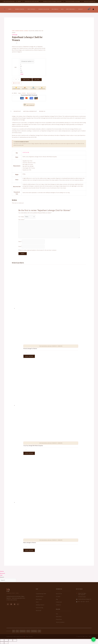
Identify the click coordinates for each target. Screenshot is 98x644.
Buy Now (37, 80)
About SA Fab (59, 594)
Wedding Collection (44, 9)
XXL (28, 152)
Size (16, 67)
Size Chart (17, 83)
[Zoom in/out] (2, 640)
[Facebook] (11, 604)
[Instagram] (8, 604)
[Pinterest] (15, 604)
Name (20, 242)
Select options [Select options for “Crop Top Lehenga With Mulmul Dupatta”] (29, 453)
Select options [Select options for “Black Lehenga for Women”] (29, 550)
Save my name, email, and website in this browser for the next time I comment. (38, 250)
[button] (5, 9)
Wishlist (81, 9)
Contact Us (58, 605)
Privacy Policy (59, 619)
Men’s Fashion (32, 9)
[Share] (11, 640)
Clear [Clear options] (22, 74)
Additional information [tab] (30, 111)
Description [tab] (17, 111)
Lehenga (26, 31)
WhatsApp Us (92, 1)
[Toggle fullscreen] (6, 640)
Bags (62, 9)
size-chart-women (32, 93)
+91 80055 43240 (82, 597)
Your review (22, 220)
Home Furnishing (71, 9)
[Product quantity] (16, 79)
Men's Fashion (39, 599)
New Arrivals (55, 9)
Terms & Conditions (60, 622)
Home (13, 31)
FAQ (57, 614)
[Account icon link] (93, 9)
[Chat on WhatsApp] (93, 639)
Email (20, 246)
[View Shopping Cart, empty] (89, 9)
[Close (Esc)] (15, 640)
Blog (57, 599)
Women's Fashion (19, 31)
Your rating (21, 217)
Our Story (58, 596)
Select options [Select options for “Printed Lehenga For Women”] (29, 356)
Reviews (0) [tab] (42, 111)
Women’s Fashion (20, 9)
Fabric (10, 9)
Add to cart (26, 80)
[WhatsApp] (18, 604)
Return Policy (59, 617)
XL (26, 152)
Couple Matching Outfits (41, 594)
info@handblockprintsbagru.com (85, 599)
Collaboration (59, 602)
